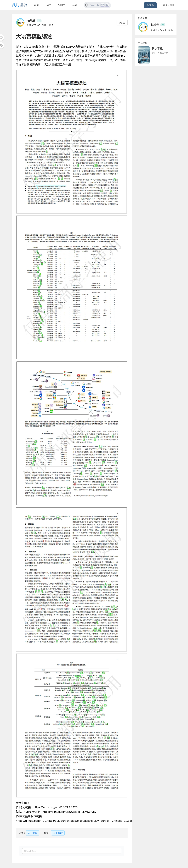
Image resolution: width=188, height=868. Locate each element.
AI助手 (62, 5)
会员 (75, 5)
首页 (36, 5)
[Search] (97, 5)
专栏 (48, 5)
